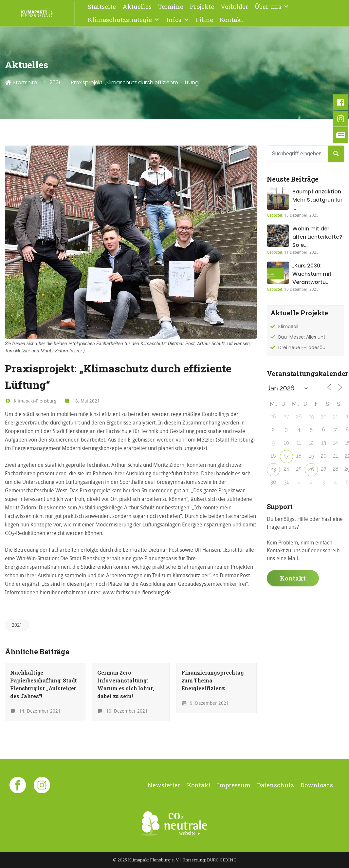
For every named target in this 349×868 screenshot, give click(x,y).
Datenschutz (276, 785)
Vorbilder (234, 7)
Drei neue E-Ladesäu (302, 347)
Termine (171, 7)
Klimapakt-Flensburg (31, 401)
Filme (204, 20)
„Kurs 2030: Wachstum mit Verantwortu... (312, 274)
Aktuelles (137, 7)
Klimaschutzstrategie (124, 20)
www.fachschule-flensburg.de (137, 592)
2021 (55, 82)
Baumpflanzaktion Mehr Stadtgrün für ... (317, 200)
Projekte (202, 7)
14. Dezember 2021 (35, 711)
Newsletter (164, 785)
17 (286, 456)
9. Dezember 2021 (205, 703)
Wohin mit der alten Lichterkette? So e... (317, 237)
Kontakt (231, 20)
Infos (178, 20)
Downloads (317, 785)
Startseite (102, 7)
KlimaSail (288, 326)
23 (273, 469)
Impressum (234, 785)
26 (311, 469)
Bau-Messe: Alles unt (302, 337)
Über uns (272, 7)
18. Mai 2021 (82, 401)
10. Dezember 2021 (122, 711)
